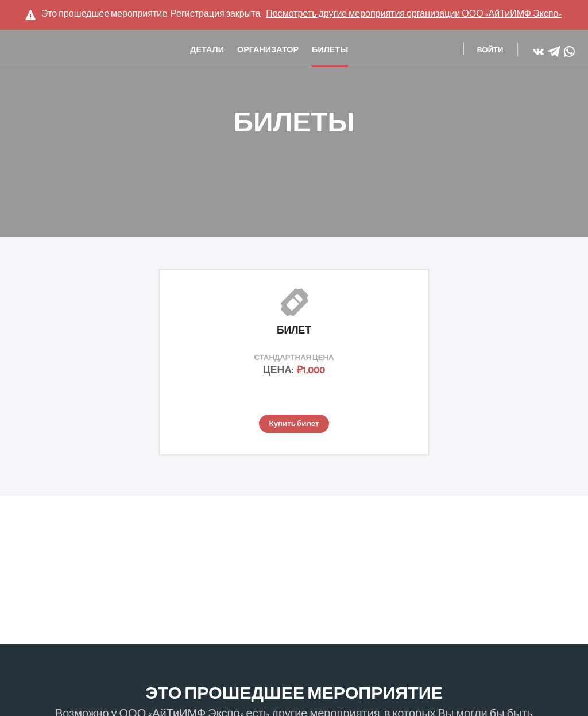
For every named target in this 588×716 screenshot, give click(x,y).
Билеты (330, 51)
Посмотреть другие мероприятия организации (414, 14)
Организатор (268, 51)
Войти (490, 51)
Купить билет (294, 424)
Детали (207, 51)
